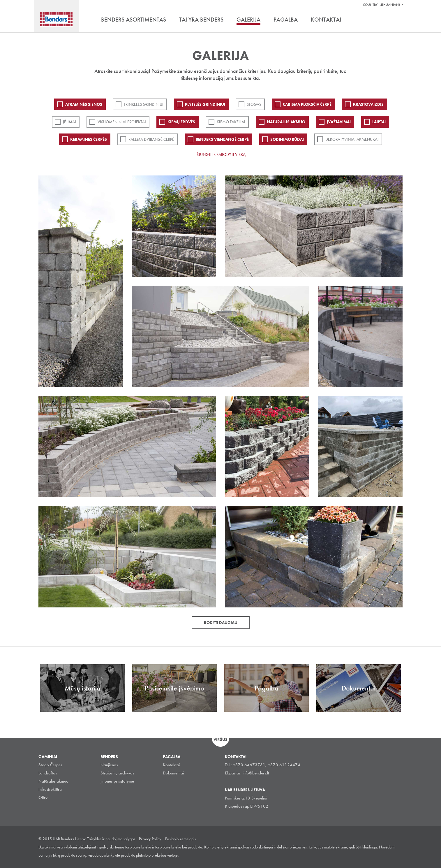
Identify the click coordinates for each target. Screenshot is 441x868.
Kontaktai (171, 765)
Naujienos (109, 765)
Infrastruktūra (50, 789)
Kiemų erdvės (181, 122)
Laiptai (379, 122)
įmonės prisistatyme (117, 781)
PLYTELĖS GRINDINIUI (205, 104)
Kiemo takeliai (231, 122)
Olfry (43, 797)
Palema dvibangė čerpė (151, 139)
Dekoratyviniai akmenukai (352, 139)
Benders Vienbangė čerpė (222, 139)
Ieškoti (398, 20)
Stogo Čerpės (50, 765)
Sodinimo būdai (287, 139)
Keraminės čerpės (89, 139)
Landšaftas (48, 773)
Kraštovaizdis (368, 104)
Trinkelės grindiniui (144, 104)
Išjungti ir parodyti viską (220, 154)
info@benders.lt (256, 773)
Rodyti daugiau (221, 623)
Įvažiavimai (339, 122)
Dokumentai (173, 773)
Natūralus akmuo (286, 122)
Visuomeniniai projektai (122, 122)
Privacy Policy (150, 839)
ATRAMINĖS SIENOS (84, 104)
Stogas (254, 104)
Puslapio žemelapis (180, 839)
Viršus (220, 739)
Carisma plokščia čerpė (307, 104)
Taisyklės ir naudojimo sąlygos (111, 839)
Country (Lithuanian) (381, 5)
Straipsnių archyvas (117, 773)
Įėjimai (69, 122)
